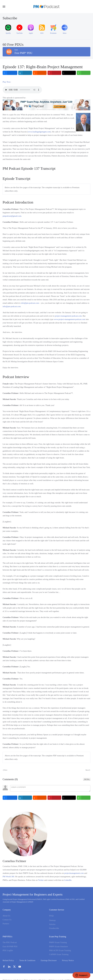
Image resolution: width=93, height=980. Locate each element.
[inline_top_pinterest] (54, 73)
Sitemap (52, 920)
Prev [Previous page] (5, 770)
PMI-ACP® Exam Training (60, 950)
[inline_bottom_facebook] (10, 798)
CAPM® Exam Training (59, 954)
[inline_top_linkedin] (25, 73)
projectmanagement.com (74, 873)
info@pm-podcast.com (30, 303)
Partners (6, 924)
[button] (4, 7)
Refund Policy (8, 960)
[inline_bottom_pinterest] (54, 798)
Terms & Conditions (27, 960)
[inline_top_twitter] (69, 73)
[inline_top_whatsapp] (83, 73)
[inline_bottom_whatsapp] (83, 798)
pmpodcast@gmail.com (12, 216)
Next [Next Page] (88, 770)
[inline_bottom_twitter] (69, 798)
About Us (6, 916)
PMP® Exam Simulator (59, 946)
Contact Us (7, 920)
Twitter (41, 880)
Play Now (7, 82)
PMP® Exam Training (58, 942)
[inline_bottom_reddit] (40, 798)
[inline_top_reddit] (40, 73)
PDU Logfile (8, 950)
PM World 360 (8, 877)
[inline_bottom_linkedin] (25, 798)
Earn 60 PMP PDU (10, 946)
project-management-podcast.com (68, 316)
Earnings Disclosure (49, 960)
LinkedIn (68, 880)
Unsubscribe (54, 928)
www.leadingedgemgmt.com (39, 132)
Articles (52, 924)
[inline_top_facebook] (10, 73)
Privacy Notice (68, 960)
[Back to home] (47, 7)
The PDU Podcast (10, 942)
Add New (87, 779)
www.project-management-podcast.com (70, 319)
